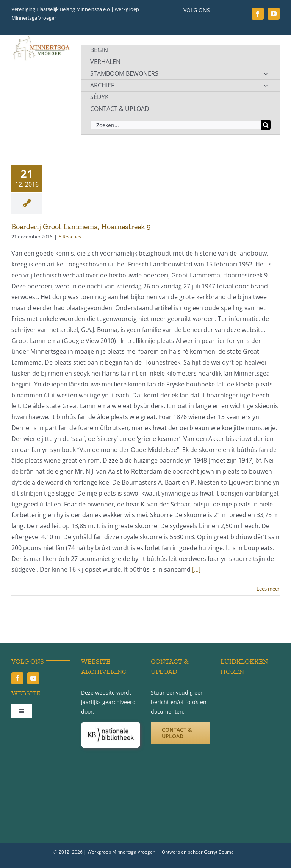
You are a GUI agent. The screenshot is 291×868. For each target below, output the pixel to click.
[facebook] (258, 14)
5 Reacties (70, 237)
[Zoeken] (266, 125)
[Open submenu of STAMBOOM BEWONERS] (266, 74)
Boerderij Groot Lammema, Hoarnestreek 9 (81, 226)
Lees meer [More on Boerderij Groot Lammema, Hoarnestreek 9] (268, 589)
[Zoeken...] (176, 125)
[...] (196, 569)
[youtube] (274, 14)
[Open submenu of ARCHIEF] (266, 86)
